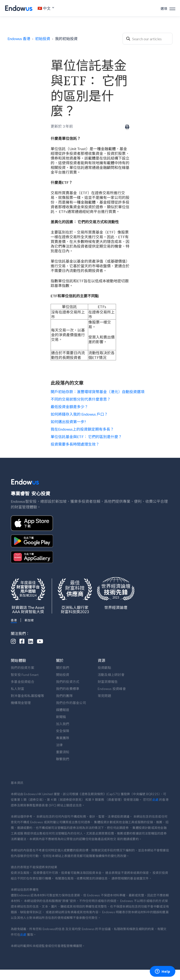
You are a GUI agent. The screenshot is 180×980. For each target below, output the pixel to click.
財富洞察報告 (108, 682)
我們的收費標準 (68, 689)
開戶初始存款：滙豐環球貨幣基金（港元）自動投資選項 (97, 392)
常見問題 (104, 696)
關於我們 (63, 668)
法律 (59, 745)
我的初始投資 (66, 39)
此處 (155, 800)
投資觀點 (104, 668)
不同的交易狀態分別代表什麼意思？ (81, 399)
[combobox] (148, 39)
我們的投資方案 (22, 668)
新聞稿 (61, 717)
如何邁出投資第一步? (68, 422)
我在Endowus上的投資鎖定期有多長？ (82, 429)
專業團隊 (63, 738)
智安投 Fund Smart (25, 675)
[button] (46, 8)
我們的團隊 (64, 696)
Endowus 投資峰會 (112, 689)
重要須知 (63, 752)
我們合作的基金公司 (71, 703)
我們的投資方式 (68, 682)
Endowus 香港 (19, 39)
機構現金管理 (21, 703)
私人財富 (17, 689)
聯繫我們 (63, 759)
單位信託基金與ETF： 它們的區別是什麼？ (86, 437)
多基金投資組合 (22, 682)
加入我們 (63, 724)
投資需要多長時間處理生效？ (75, 444)
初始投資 (43, 39)
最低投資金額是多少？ (69, 407)
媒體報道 (63, 710)
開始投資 (63, 675)
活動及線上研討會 (111, 675)
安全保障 (63, 731)
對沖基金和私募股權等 (28, 696)
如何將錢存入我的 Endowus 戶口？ (79, 414)
